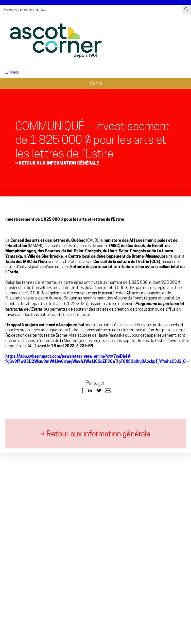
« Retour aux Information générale (57, 162)
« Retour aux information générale (96, 433)
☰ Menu (12, 72)
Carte (95, 83)
